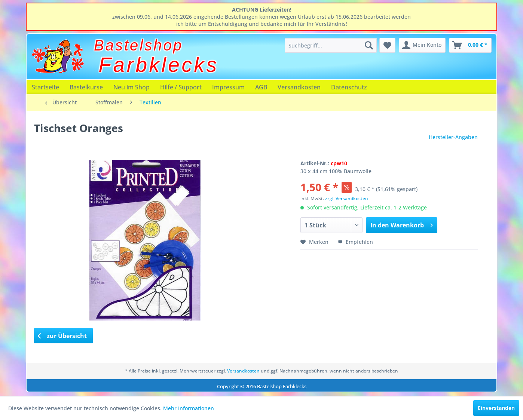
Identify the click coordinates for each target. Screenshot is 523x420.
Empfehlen (355, 242)
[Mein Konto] (422, 45)
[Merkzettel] (387, 45)
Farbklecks (159, 65)
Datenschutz (349, 87)
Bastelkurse (86, 87)
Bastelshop (138, 45)
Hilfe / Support (181, 87)
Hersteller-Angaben (453, 137)
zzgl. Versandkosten (347, 198)
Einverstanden (496, 408)
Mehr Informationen (189, 408)
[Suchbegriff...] (331, 45)
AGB (261, 87)
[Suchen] (369, 45)
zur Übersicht (62, 336)
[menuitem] (331, 45)
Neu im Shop (131, 87)
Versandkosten (299, 87)
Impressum (228, 87)
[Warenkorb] (470, 45)
